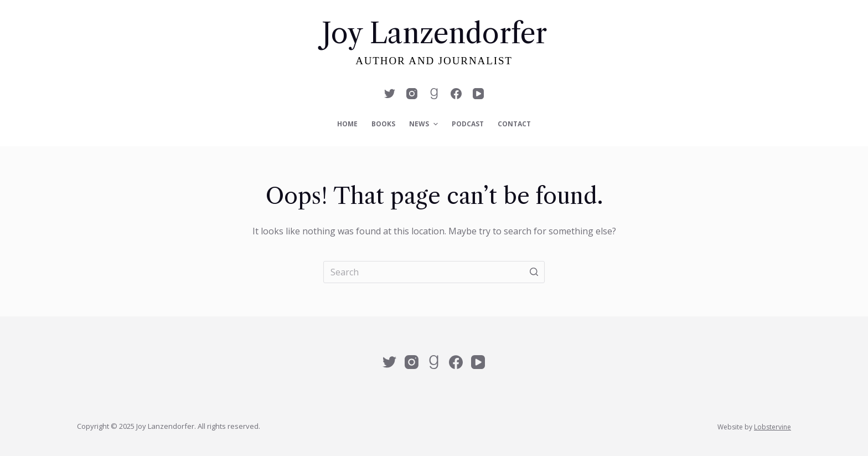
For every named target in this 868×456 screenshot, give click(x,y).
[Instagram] (412, 94)
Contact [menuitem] (514, 124)
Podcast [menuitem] (468, 124)
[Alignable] (434, 94)
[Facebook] (456, 94)
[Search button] (534, 272)
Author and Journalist (434, 61)
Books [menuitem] (383, 124)
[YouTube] (478, 94)
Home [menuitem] (347, 124)
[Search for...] (434, 272)
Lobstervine (773, 427)
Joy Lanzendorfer (434, 33)
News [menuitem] (425, 124)
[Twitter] (390, 94)
